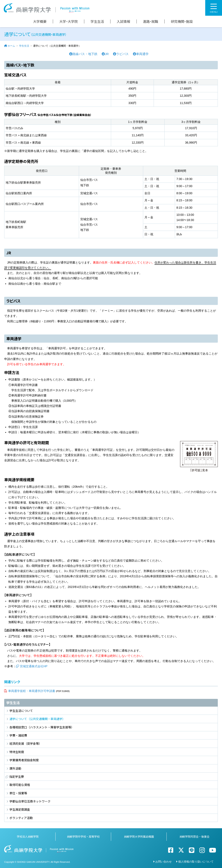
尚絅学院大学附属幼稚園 (139, 836)
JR (105, 54)
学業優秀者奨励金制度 (24, 760)
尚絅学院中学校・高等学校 (83, 836)
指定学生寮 (17, 777)
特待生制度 (17, 752)
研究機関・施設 (182, 21)
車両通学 (141, 54)
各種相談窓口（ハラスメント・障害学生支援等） (42, 727)
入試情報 (123, 21)
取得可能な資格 (20, 785)
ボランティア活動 (21, 818)
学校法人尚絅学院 (28, 836)
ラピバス (121, 54)
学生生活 (97, 21)
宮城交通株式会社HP (34, 666)
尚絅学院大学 (47, 8)
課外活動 (15, 768)
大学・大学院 (69, 21)
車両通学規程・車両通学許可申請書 (32, 691)
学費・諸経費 (18, 735)
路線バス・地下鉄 (83, 54)
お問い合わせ (164, 862)
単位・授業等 (18, 793)
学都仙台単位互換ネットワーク (30, 801)
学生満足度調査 (20, 809)
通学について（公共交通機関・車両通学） (37, 719)
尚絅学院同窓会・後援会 (194, 836)
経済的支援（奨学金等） (26, 743)
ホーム (11, 46)
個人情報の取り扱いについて (196, 862)
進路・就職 (151, 21)
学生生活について (21, 711)
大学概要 (40, 21)
